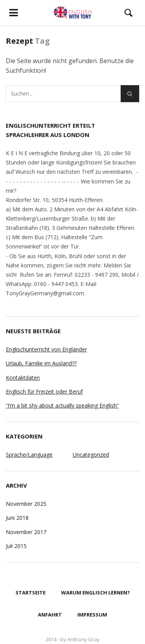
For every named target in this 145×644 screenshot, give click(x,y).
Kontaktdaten (23, 378)
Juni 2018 (17, 518)
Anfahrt (50, 615)
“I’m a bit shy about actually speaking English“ (62, 405)
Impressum (92, 615)
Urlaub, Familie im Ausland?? (41, 363)
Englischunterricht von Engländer (46, 349)
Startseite (31, 593)
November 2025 (26, 504)
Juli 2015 (16, 546)
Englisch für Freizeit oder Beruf (44, 391)
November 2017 (26, 532)
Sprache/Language (29, 455)
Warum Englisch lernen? (96, 593)
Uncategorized (91, 455)
